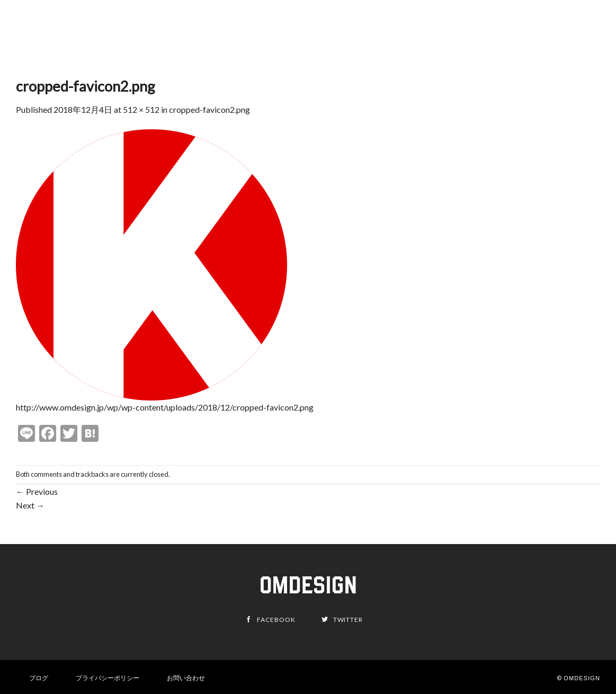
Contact (577, 32)
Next (30, 505)
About (537, 32)
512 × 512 (141, 109)
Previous (37, 491)
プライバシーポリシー (108, 678)
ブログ (39, 678)
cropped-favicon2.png (209, 109)
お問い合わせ (186, 678)
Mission (499, 32)
